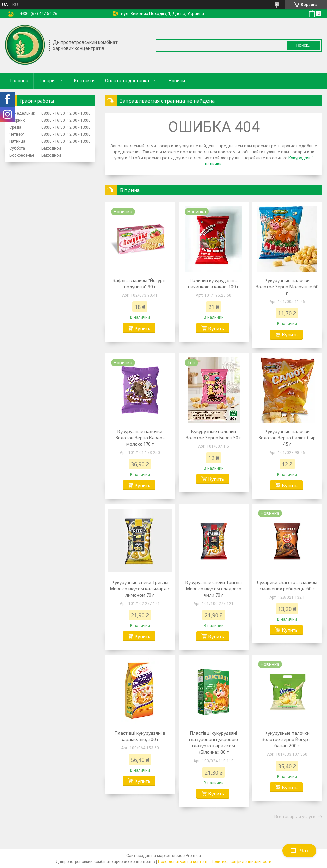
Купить (143, 328)
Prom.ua (193, 856)
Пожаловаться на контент (183, 862)
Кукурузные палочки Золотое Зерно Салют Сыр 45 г (287, 438)
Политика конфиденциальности (241, 862)
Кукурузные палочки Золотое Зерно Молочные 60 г (287, 287)
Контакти (84, 81)
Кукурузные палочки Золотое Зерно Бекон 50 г (213, 434)
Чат (299, 851)
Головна (19, 81)
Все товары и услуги (295, 817)
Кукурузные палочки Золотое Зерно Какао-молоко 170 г (140, 438)
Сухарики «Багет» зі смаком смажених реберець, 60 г (287, 585)
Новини (177, 81)
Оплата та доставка (127, 81)
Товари (47, 81)
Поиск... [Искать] (304, 45)
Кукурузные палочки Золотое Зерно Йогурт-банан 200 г (287, 739)
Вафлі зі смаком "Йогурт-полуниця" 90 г (140, 283)
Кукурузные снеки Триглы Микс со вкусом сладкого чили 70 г (213, 588)
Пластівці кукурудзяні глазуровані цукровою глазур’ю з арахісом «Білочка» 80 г (213, 742)
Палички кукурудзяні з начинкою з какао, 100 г (213, 283)
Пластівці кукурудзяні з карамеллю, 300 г (140, 736)
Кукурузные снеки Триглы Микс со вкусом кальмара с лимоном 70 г (140, 588)
